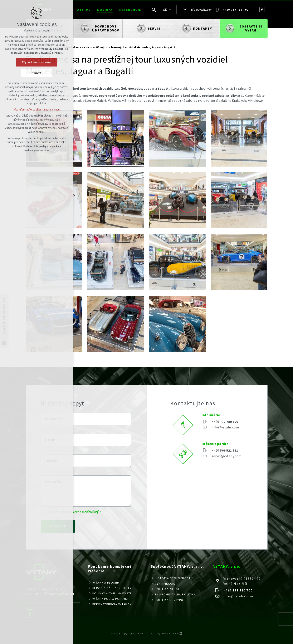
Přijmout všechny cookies (37, 62)
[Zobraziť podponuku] (170, 10)
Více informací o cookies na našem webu (37, 110)
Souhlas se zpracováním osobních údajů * (75, 512)
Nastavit (36, 73)
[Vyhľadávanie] (154, 10)
